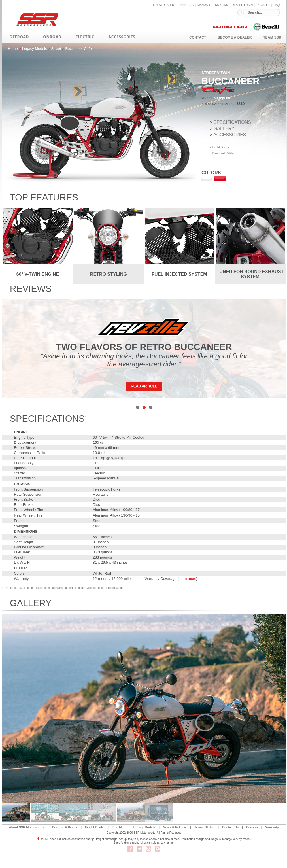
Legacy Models (144, 827)
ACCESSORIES (230, 135)
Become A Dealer (65, 827)
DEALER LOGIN (242, 5)
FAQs (277, 5)
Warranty (272, 827)
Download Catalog (224, 153)
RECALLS (263, 5)
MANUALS (204, 5)
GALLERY (224, 129)
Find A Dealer (221, 147)
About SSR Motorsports (27, 827)
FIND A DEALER (163, 5)
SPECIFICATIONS (232, 122)
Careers (252, 827)
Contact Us (230, 827)
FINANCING (186, 5)
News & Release (175, 827)
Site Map (119, 827)
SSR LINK (222, 5)
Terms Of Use (204, 827)
